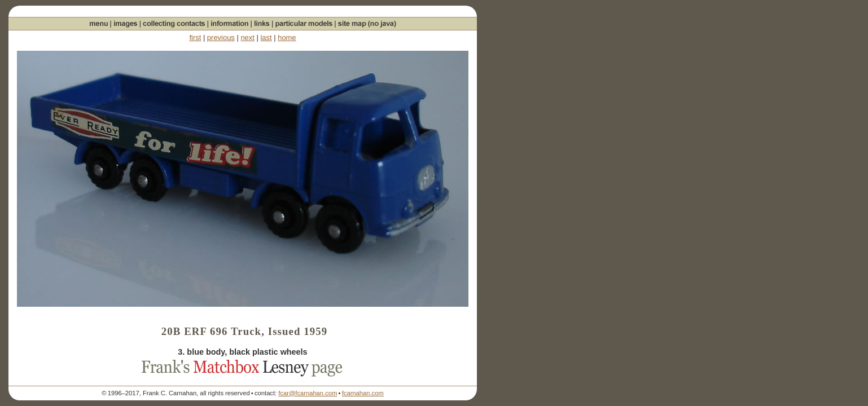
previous (221, 37)
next (247, 37)
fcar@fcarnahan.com (308, 393)
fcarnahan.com (363, 393)
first (195, 37)
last (266, 37)
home (287, 37)
